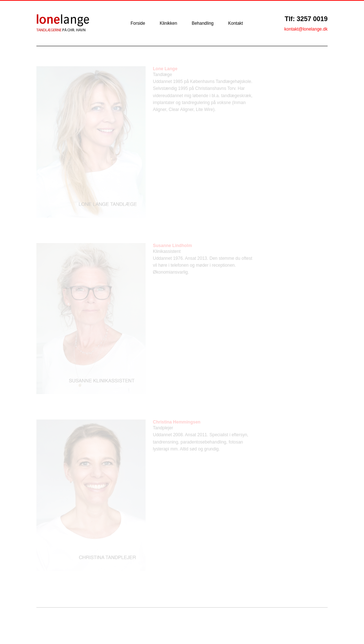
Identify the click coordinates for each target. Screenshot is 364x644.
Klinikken (169, 23)
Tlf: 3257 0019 (306, 19)
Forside (138, 23)
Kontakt (236, 23)
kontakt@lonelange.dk (306, 29)
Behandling (203, 23)
